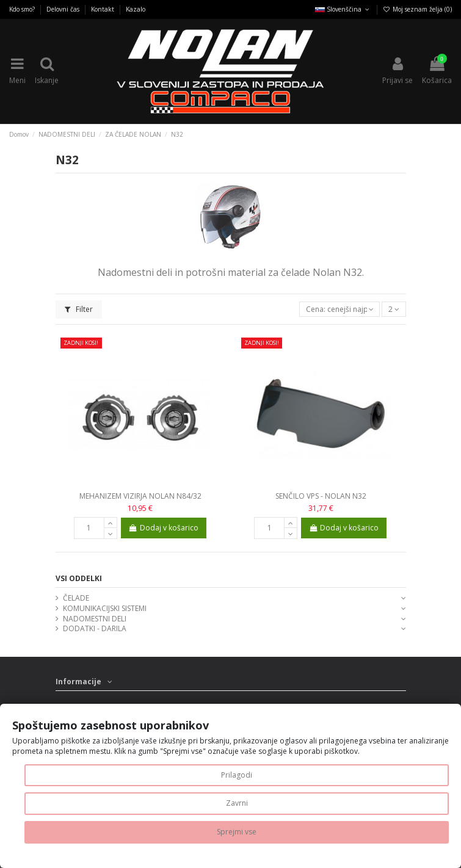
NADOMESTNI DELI (95, 619)
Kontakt (103, 9)
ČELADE (76, 598)
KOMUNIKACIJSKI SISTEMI (105, 609)
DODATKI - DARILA (95, 629)
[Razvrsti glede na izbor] (339, 309)
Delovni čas (64, 9)
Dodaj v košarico (164, 528)
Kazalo (136, 9)
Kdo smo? (23, 9)
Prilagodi (237, 775)
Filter (79, 309)
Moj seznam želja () (417, 9)
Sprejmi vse (237, 832)
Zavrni (237, 803)
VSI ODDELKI (79, 578)
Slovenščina (343, 9)
